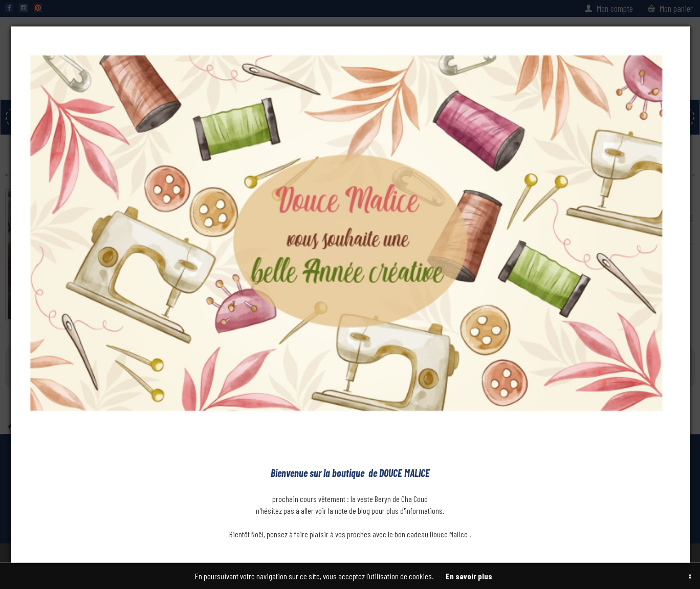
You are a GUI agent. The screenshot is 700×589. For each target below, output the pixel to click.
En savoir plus (469, 576)
